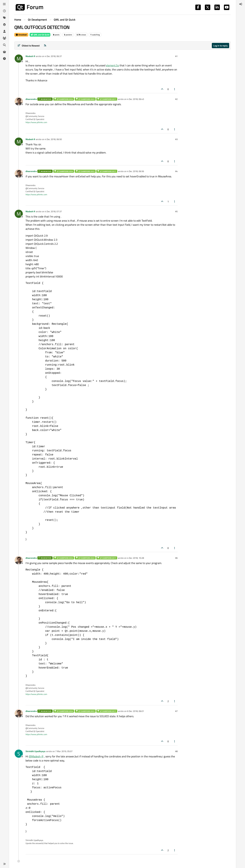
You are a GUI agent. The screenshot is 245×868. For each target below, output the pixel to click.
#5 (176, 211)
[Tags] (4, 18)
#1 (176, 56)
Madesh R (30, 56)
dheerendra (31, 99)
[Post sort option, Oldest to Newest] (28, 46)
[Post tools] (175, 89)
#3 (176, 139)
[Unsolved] (4, 59)
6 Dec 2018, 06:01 (136, 711)
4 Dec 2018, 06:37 (53, 56)
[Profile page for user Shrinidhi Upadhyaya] (19, 754)
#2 (176, 99)
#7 (176, 711)
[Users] (4, 31)
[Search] (4, 45)
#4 (176, 171)
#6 (176, 558)
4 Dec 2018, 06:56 (136, 171)
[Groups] (4, 38)
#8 (176, 751)
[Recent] (4, 11)
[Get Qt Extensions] (4, 52)
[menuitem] (241, 4)
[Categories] (4, 4)
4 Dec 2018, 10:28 (136, 558)
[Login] (241, 4)
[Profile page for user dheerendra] (19, 101)
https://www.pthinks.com (36, 122)
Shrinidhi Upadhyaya (35, 751)
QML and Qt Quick (40, 35)
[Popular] (4, 25)
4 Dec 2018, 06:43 (136, 99)
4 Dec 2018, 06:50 (53, 139)
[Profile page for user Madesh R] (19, 59)
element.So (112, 65)
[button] (4, 864)
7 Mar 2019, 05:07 (64, 751)
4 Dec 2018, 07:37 (53, 211)
